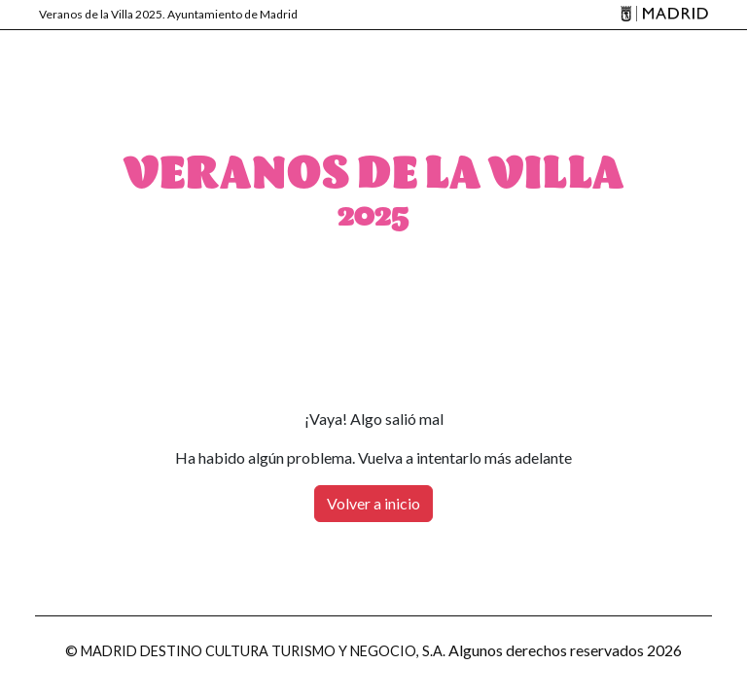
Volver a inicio (373, 503)
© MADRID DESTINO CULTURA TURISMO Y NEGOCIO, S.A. (255, 651)
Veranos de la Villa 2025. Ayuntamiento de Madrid (168, 14)
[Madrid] (661, 15)
